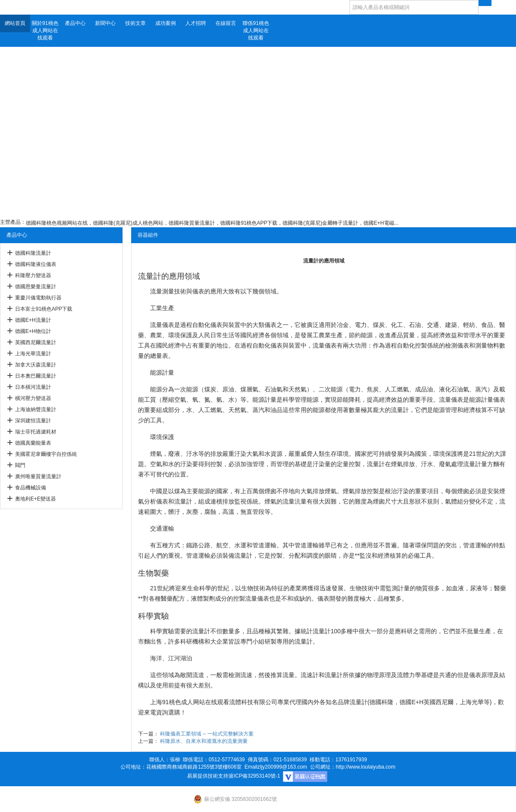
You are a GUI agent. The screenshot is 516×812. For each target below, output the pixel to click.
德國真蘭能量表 (33, 443)
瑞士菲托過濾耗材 (36, 432)
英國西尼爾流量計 (36, 342)
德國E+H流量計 (33, 320)
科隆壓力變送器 (33, 275)
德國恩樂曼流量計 (36, 287)
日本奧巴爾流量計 (36, 376)
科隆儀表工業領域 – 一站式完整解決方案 (207, 734)
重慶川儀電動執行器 (38, 298)
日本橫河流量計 (33, 387)
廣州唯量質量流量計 (38, 476)
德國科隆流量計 (33, 253)
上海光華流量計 (33, 354)
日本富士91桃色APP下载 (44, 309)
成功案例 (166, 23)
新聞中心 (105, 23)
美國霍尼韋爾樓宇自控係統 (46, 454)
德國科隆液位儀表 (36, 264)
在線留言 (226, 23)
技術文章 (135, 23)
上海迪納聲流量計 (36, 409)
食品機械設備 (31, 488)
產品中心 (75, 23)
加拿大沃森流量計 (36, 365)
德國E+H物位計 (33, 331)
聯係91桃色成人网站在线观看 (256, 31)
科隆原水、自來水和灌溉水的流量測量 (204, 741)
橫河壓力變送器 (33, 398)
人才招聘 (196, 23)
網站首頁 (15, 23)
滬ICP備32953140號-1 (254, 776)
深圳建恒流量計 (33, 421)
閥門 (20, 465)
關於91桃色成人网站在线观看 (45, 31)
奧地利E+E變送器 (35, 499)
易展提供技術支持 (208, 776)
